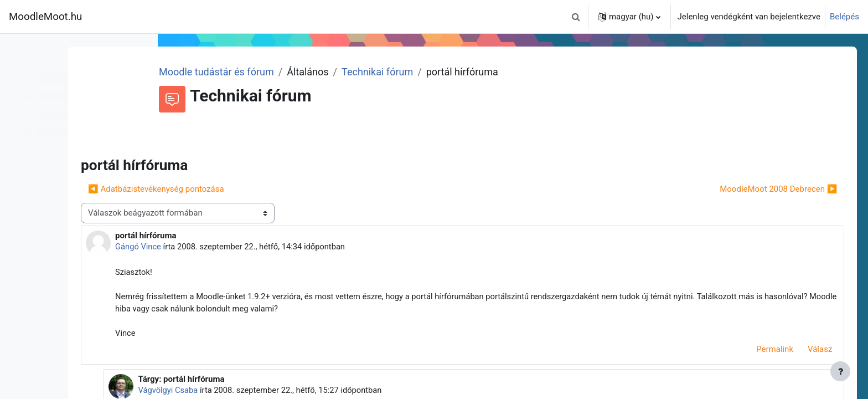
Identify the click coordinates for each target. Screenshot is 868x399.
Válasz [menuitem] (804, 351)
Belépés (844, 17)
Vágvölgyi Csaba (263, 392)
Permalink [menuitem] (759, 351)
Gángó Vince (237, 247)
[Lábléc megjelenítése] (840, 371)
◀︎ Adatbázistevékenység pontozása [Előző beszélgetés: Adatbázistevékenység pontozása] (255, 189)
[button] (576, 17)
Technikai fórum (464, 72)
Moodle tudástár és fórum (303, 72)
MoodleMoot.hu (45, 17)
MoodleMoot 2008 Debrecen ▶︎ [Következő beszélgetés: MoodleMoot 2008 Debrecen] (763, 189)
